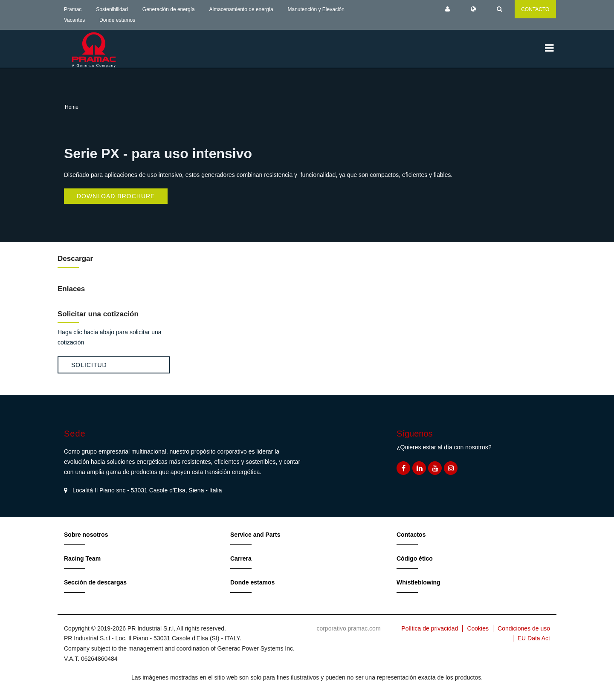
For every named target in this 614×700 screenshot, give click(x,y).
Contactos (411, 535)
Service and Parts (255, 535)
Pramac (73, 9)
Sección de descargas (95, 582)
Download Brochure (116, 196)
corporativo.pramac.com (348, 628)
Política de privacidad (430, 628)
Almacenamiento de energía (241, 9)
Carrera (241, 558)
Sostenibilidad (112, 9)
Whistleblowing (419, 582)
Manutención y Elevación (316, 9)
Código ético (415, 558)
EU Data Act (534, 638)
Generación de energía (169, 9)
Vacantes (74, 20)
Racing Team (82, 558)
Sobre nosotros (86, 535)
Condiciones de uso (524, 628)
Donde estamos (117, 20)
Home (72, 107)
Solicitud (89, 365)
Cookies (478, 628)
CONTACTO (535, 9)
